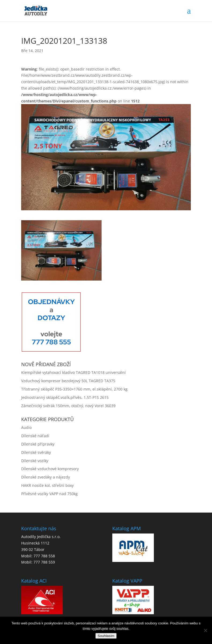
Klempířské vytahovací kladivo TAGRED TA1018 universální (73, 372)
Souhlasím (106, 636)
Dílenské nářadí (35, 436)
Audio (26, 427)
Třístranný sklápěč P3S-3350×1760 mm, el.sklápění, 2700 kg (74, 389)
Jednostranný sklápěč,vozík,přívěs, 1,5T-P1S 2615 (65, 397)
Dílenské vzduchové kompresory (50, 469)
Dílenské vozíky (35, 461)
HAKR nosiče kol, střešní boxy (47, 485)
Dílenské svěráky (36, 452)
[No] (205, 630)
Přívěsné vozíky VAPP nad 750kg (49, 494)
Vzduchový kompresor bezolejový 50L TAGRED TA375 (68, 381)
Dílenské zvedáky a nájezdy (46, 477)
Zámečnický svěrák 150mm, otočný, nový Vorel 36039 (68, 406)
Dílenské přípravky (38, 444)
